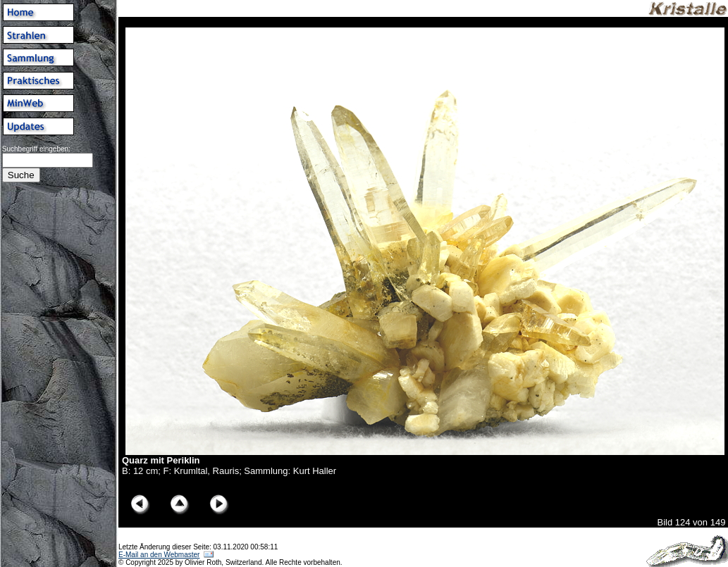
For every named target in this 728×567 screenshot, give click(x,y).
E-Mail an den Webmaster (159, 555)
